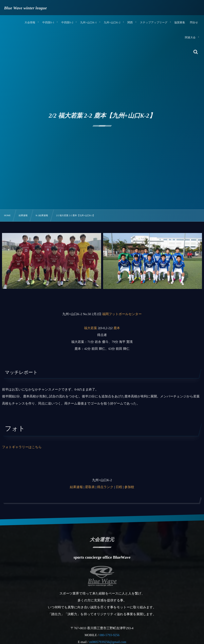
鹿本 (117, 328)
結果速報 (76, 487)
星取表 (90, 487)
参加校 (129, 487)
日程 (119, 487)
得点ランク (105, 487)
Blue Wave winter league (26, 8)
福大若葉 (91, 328)
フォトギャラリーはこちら (22, 447)
